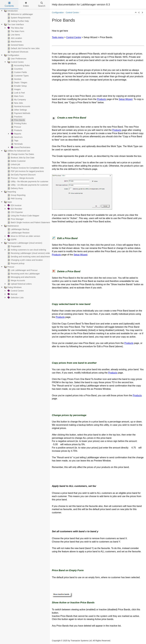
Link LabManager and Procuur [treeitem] (22, 270)
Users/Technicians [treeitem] (20, 147)
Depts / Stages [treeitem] (19, 82)
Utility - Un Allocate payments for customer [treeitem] (28, 185)
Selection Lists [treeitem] (15, 298)
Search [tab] (42, 4)
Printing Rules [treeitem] (18, 123)
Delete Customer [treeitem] (16, 161)
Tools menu (58, 37)
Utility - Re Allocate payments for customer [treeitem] (28, 181)
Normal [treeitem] (12, 294)
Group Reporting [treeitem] (16, 195)
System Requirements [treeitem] (19, 18)
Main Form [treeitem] (17, 96)
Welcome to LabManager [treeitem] (20, 14)
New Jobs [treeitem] (17, 103)
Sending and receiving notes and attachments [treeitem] (29, 257)
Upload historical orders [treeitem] (19, 284)
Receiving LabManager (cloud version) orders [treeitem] (29, 253)
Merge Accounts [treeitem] (16, 280)
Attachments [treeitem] (14, 42)
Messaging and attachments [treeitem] (21, 277)
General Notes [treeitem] (15, 45)
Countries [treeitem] (17, 69)
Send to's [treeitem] (16, 137)
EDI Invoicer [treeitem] (14, 205)
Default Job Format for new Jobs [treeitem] (23, 48)
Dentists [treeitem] (16, 79)
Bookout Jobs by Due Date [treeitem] (21, 158)
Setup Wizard (126, 99)
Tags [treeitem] (14, 141)
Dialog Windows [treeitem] (13, 287)
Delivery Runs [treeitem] (15, 188)
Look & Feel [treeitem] (18, 93)
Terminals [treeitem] (17, 144)
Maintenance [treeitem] (11, 226)
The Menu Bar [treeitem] (15, 28)
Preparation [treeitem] (14, 246)
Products (102, 99)
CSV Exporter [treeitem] (15, 212)
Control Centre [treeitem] (15, 62)
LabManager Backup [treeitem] (18, 229)
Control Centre (72, 13)
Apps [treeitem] (8, 202)
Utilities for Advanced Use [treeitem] (17, 151)
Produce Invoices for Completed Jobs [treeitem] (25, 168)
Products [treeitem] (16, 130)
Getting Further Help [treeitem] (18, 21)
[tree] (25, 154)
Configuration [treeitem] (11, 55)
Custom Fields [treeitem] (19, 72)
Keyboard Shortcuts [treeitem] (18, 52)
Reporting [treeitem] (10, 192)
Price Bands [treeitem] (18, 120)
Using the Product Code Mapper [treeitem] (23, 216)
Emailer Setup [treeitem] (19, 86)
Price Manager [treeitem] (15, 219)
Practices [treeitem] (16, 117)
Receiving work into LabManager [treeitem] (23, 274)
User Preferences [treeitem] (17, 59)
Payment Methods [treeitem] (20, 113)
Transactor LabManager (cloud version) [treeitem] (23, 243)
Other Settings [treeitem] (19, 110)
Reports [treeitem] (16, 134)
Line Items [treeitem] (13, 35)
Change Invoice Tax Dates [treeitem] (20, 154)
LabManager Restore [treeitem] (18, 233)
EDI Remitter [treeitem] (15, 209)
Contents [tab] (9, 4)
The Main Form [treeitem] (16, 31)
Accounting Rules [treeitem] (20, 65)
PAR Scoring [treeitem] (14, 199)
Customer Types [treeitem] (20, 76)
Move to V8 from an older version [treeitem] (24, 236)
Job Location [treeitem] (14, 38)
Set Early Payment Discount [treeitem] (21, 175)
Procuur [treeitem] (16, 127)
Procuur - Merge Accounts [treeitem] (20, 178)
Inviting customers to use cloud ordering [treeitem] (26, 250)
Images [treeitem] (16, 89)
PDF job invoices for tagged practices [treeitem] (25, 171)
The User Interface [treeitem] (14, 24)
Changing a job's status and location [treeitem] (25, 260)
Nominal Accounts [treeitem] (20, 106)
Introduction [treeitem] (11, 11)
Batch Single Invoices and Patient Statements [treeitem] (29, 222)
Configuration (58, 13)
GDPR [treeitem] (12, 240)
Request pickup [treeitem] (16, 263)
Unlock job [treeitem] (13, 164)
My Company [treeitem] (18, 100)
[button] (136, 13)
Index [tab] (26, 4)
